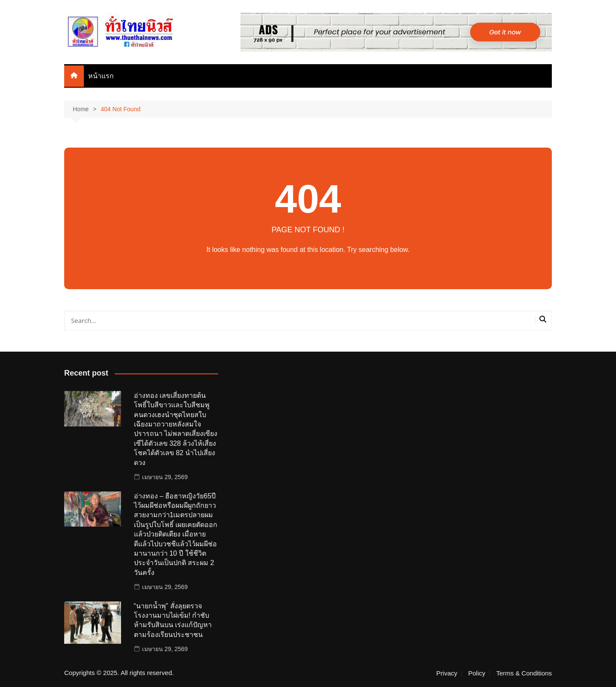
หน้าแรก (101, 76)
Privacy (447, 673)
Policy (477, 673)
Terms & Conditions (524, 673)
